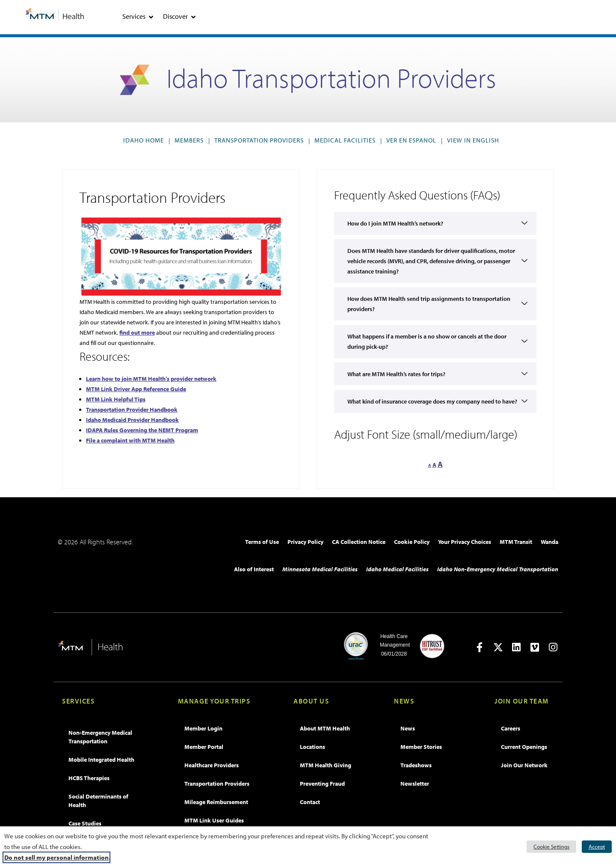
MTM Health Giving (326, 765)
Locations (312, 747)
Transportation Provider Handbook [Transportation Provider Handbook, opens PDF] (132, 410)
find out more (137, 333)
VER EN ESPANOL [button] (413, 140)
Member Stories (421, 747)
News (408, 728)
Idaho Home (144, 140)
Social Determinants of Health (98, 801)
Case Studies (85, 823)
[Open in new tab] (480, 647)
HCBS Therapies (89, 778)
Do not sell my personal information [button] (56, 857)
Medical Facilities (345, 140)
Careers (511, 728)
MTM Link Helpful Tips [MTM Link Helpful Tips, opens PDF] (116, 399)
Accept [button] (597, 846)
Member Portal (204, 747)
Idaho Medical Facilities (397, 569)
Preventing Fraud (322, 784)
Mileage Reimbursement (216, 802)
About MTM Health (325, 728)
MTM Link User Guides (214, 820)
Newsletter (415, 784)
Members (189, 140)
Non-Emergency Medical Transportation (100, 737)
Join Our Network (524, 765)
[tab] (151, 17)
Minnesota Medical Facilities (320, 569)
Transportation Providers (259, 140)
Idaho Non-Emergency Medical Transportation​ (498, 569)
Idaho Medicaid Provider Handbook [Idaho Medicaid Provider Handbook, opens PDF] (132, 420)
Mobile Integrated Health (101, 760)
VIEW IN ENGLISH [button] (475, 140)
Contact (310, 802)
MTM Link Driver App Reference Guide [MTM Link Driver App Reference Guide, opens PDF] (136, 389)
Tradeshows (416, 765)
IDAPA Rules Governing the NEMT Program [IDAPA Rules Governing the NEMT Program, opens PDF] (142, 430)
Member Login (203, 728)
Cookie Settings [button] (551, 846)
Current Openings (524, 747)
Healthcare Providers (212, 765)
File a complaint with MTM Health (130, 440)
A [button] (430, 465)
